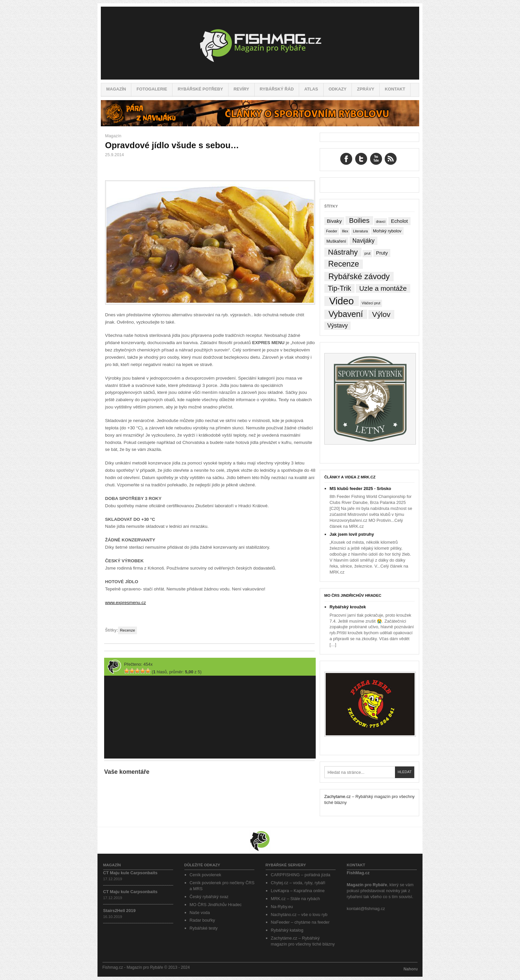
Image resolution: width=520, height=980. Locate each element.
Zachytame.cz (338, 796)
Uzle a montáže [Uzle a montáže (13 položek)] (383, 288)
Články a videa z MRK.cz (350, 477)
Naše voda (200, 913)
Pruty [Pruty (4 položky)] (382, 253)
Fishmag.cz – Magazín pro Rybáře (260, 43)
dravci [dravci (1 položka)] (381, 221)
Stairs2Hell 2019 (119, 911)
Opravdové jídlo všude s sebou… (172, 145)
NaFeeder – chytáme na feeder (300, 922)
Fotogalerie (152, 89)
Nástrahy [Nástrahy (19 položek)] (343, 252)
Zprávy (366, 89)
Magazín (116, 89)
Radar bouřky (202, 920)
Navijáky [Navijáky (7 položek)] (364, 241)
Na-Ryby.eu (282, 907)
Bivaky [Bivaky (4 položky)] (334, 221)
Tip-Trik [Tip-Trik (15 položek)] (339, 288)
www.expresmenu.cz (126, 603)
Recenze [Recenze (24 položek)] (344, 264)
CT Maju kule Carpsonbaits (130, 873)
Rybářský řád (277, 89)
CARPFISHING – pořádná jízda (301, 875)
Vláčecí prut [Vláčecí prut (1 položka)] (371, 303)
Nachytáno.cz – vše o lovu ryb (299, 915)
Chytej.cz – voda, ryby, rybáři (298, 883)
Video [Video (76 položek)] (341, 301)
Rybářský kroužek (348, 607)
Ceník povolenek (205, 875)
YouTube (376, 159)
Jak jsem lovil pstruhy (352, 534)
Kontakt (395, 89)
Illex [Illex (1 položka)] (345, 231)
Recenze (128, 630)
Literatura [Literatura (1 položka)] (360, 231)
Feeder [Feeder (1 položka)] (332, 231)
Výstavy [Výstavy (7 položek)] (338, 326)
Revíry (241, 89)
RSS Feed (391, 159)
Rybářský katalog (287, 930)
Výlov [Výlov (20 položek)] (381, 314)
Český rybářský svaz (209, 897)
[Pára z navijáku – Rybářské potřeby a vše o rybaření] (260, 125)
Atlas (311, 89)
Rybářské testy (204, 928)
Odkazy (338, 89)
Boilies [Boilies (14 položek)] (359, 220)
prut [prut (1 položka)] (367, 253)
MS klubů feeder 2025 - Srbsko (360, 489)
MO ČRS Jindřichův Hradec (353, 595)
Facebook (346, 159)
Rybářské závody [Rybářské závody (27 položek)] (359, 276)
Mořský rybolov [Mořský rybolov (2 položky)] (387, 231)
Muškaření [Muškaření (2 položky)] (336, 241)
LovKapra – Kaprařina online (298, 891)
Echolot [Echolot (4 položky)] (399, 221)
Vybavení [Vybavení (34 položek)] (346, 314)
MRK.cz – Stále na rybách (295, 899)
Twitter (361, 159)
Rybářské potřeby (200, 89)
